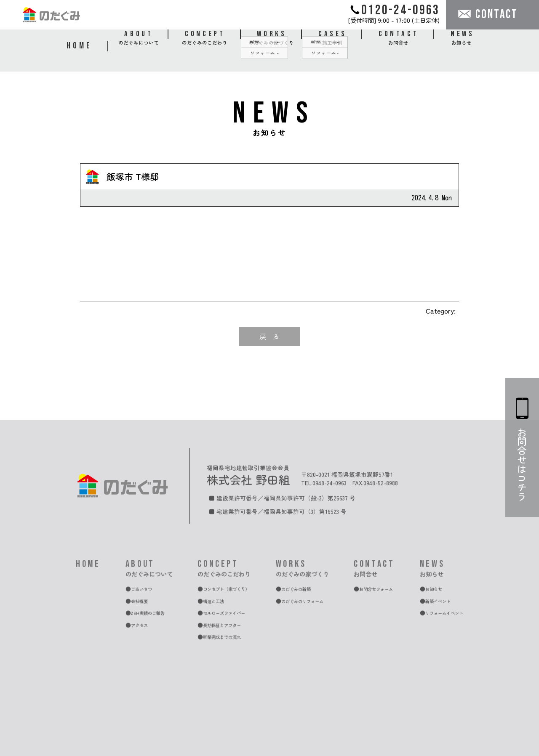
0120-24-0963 (395, 10)
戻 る (269, 336)
